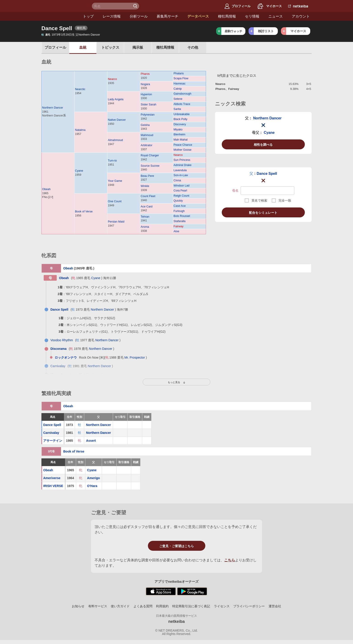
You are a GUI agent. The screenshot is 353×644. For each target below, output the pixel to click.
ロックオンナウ (66, 357)
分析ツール (102, 16)
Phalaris (179, 73)
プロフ (55, 47)
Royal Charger (150, 155)
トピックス (110, 47)
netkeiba (176, 621)
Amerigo (94, 478)
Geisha (145, 125)
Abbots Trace (182, 104)
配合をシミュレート (263, 213)
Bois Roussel (182, 216)
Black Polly (181, 119)
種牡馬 (165, 47)
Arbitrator (147, 145)
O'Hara (92, 486)
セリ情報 (215, 16)
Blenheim (180, 134)
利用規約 (162, 606)
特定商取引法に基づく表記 (191, 606)
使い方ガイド (120, 606)
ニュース (239, 16)
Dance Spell (267, 174)
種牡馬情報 (190, 16)
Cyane (79, 171)
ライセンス (222, 606)
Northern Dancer (53, 108)
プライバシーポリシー (249, 606)
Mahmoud (147, 135)
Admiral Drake (183, 165)
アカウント (264, 16)
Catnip (178, 89)
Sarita (177, 109)
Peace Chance (183, 145)
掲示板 (138, 47)
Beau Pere (147, 176)
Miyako (178, 130)
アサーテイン (53, 441)
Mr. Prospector (135, 357)
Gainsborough (182, 94)
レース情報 (75, 16)
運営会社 (275, 606)
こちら (230, 560)
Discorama (59, 349)
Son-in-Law (181, 175)
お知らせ (78, 606)
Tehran (145, 217)
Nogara (145, 84)
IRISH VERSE (53, 486)
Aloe (176, 231)
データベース (161, 16)
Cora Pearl (180, 191)
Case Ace (180, 206)
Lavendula (180, 170)
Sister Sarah (148, 105)
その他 (193, 47)
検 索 (136, 6)
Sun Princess (182, 160)
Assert (91, 441)
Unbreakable (182, 114)
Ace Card (147, 207)
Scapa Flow (181, 78)
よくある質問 (143, 606)
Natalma (80, 130)
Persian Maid (116, 222)
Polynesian (148, 115)
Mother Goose (183, 150)
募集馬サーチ (131, 16)
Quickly (178, 201)
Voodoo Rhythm (62, 340)
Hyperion (146, 94)
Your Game (115, 181)
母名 (235, 191)
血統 (83, 47)
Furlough (179, 211)
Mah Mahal (181, 140)
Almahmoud (115, 140)
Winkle (145, 186)
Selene (178, 99)
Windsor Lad (182, 186)
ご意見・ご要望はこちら (176, 546)
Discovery (180, 124)
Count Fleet (148, 196)
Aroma (145, 227)
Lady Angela (116, 99)
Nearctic (80, 89)
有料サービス (98, 606)
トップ (51, 16)
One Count (115, 201)
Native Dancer (117, 120)
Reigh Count (181, 196)
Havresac (180, 84)
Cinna (177, 180)
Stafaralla (180, 221)
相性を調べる (263, 145)
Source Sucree (150, 166)
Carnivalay (58, 366)
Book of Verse (84, 212)
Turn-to (112, 161)
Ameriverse (52, 478)
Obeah (46, 189)
